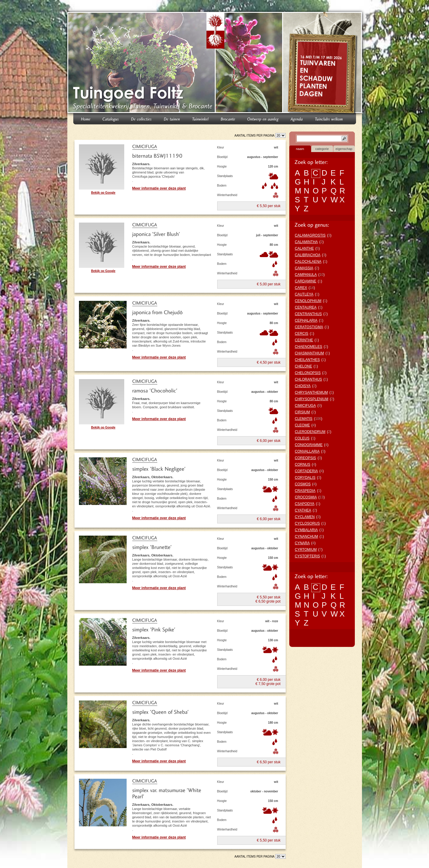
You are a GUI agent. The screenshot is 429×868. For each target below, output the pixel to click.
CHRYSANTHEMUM (311, 392)
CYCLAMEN (305, 517)
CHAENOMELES (309, 347)
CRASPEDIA (305, 491)
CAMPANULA (306, 275)
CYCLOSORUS (307, 523)
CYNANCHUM (307, 537)
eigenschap (344, 149)
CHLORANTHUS (308, 379)
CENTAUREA (306, 307)
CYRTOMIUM (306, 550)
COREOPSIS (306, 458)
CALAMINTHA (306, 242)
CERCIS (302, 334)
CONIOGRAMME (309, 445)
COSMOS (303, 484)
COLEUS (302, 438)
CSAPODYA (305, 504)
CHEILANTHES (307, 360)
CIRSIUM (303, 412)
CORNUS (303, 465)
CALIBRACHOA (308, 255)
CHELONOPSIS (308, 373)
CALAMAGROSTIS (310, 235)
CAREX (301, 288)
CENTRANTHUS (308, 314)
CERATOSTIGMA (309, 327)
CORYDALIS (305, 478)
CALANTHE (304, 248)
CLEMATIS (304, 419)
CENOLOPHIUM (308, 301)
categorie (322, 149)
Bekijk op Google (103, 193)
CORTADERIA (307, 471)
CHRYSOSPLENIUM (312, 399)
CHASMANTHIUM (310, 353)
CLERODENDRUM (310, 432)
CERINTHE (304, 340)
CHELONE (304, 366)
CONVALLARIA (307, 451)
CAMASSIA (304, 268)
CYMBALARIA (306, 530)
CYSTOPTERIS (307, 556)
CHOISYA (303, 386)
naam (300, 149)
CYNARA (302, 543)
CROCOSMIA (306, 497)
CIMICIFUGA (306, 406)
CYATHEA (303, 510)
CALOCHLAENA (308, 262)
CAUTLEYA (304, 294)
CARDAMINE (306, 281)
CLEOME (303, 425)
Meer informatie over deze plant (159, 188)
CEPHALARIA (306, 320)
